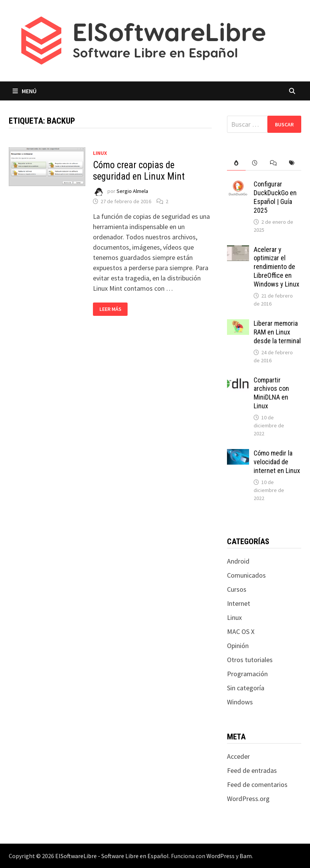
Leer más (113, 309)
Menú (25, 91)
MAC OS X (241, 631)
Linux (100, 153)
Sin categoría (246, 688)
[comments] (273, 163)
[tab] (236, 163)
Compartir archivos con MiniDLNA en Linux (271, 393)
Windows (240, 702)
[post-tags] (292, 163)
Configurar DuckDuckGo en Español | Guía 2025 (275, 197)
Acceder (238, 756)
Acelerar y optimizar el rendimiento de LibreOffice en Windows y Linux (276, 267)
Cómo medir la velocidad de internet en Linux (277, 462)
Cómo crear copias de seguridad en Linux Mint (139, 171)
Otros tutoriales (250, 660)
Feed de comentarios (257, 784)
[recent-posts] (255, 163)
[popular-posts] (236, 163)
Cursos (237, 589)
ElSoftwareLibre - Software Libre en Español (112, 856)
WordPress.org (248, 799)
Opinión (238, 646)
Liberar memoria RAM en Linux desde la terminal (277, 332)
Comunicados (246, 575)
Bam (246, 856)
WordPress (221, 856)
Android (238, 561)
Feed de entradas (252, 770)
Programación (247, 674)
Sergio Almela (132, 191)
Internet (239, 603)
